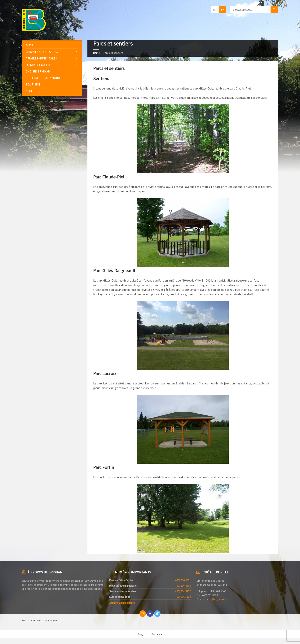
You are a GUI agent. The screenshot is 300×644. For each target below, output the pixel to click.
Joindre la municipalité (122, 603)
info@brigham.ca (216, 599)
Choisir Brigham (38, 71)
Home (97, 53)
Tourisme (33, 84)
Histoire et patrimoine (43, 78)
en (215, 10)
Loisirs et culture (39, 65)
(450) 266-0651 (183, 580)
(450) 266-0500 (183, 586)
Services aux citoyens (42, 52)
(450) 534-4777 (183, 591)
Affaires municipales (41, 58)
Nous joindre (36, 91)
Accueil (31, 45)
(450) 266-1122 (183, 597)
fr (223, 10)
